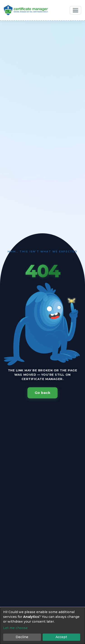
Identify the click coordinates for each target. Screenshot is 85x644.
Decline (22, 637)
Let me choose (15, 628)
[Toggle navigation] (75, 10)
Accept (61, 637)
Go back (42, 393)
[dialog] (42, 626)
